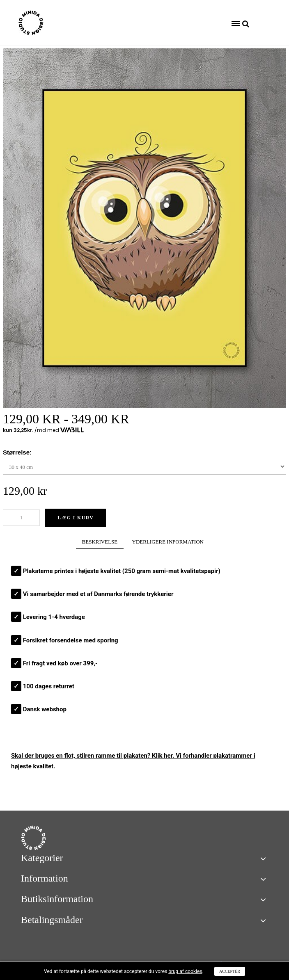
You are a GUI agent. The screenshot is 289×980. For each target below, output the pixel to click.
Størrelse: (18, 452)
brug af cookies (185, 971)
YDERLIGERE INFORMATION (168, 542)
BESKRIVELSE (100, 542)
